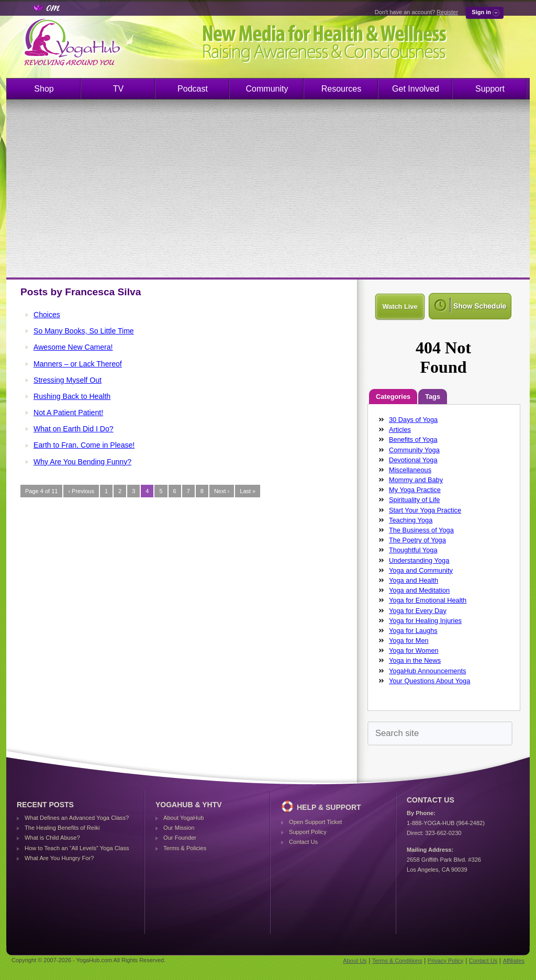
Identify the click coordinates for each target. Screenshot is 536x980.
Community (267, 89)
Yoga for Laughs (413, 631)
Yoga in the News (415, 660)
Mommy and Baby (416, 480)
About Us (355, 961)
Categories (393, 397)
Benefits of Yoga (413, 439)
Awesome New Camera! (73, 347)
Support (490, 89)
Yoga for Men (409, 641)
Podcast (193, 89)
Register (447, 12)
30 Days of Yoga (413, 420)
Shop (44, 89)
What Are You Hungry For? (59, 858)
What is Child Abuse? (52, 838)
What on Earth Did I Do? (74, 429)
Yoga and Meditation (419, 590)
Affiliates (514, 961)
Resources (341, 89)
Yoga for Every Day (418, 611)
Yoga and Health (414, 580)
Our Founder (180, 838)
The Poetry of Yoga (417, 540)
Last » (248, 491)
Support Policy (308, 832)
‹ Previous (81, 491)
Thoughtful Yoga (413, 550)
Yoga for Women (414, 650)
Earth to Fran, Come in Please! (84, 445)
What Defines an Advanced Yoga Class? (77, 818)
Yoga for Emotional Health (428, 600)
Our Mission (179, 828)
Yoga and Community (421, 570)
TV (118, 89)
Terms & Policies (185, 848)
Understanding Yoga (419, 560)
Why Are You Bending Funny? (82, 462)
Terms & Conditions (397, 961)
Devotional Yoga (413, 460)
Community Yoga (414, 450)
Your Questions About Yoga (429, 681)
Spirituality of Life (414, 500)
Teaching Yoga (411, 520)
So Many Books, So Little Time (84, 331)
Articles (400, 430)
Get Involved (416, 89)
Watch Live (400, 307)
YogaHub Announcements (428, 671)
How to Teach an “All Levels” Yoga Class (77, 848)
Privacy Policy (445, 961)
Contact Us (303, 842)
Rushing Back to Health (72, 396)
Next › (222, 491)
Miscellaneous (410, 470)
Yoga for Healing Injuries (425, 621)
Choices (47, 315)
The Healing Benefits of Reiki (62, 828)
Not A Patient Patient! (68, 413)
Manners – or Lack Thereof (78, 364)
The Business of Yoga (421, 530)
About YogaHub (183, 818)
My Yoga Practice (415, 490)
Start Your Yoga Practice (425, 510)
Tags (433, 397)
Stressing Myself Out (68, 380)
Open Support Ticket (315, 822)
